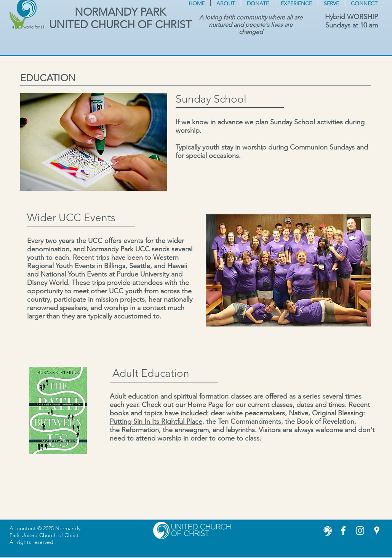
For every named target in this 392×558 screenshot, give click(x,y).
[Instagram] (360, 531)
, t (205, 421)
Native (298, 413)
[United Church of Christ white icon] (326, 531)
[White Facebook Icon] (343, 531)
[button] (226, 3)
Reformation (140, 430)
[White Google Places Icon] (377, 531)
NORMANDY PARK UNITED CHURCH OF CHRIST (120, 18)
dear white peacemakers (248, 413)
